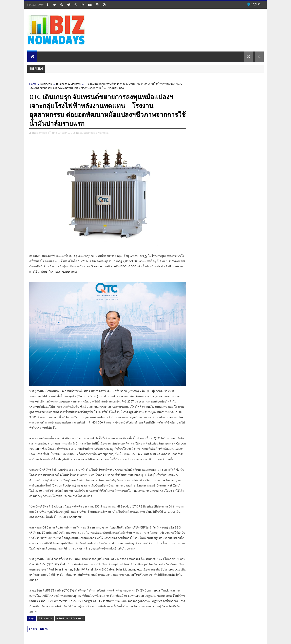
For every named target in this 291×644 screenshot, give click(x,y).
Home (33, 84)
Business (46, 84)
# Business (46, 618)
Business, (77, 133)
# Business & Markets (70, 618)
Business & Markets (68, 84)
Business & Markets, (96, 133)
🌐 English (254, 4)
